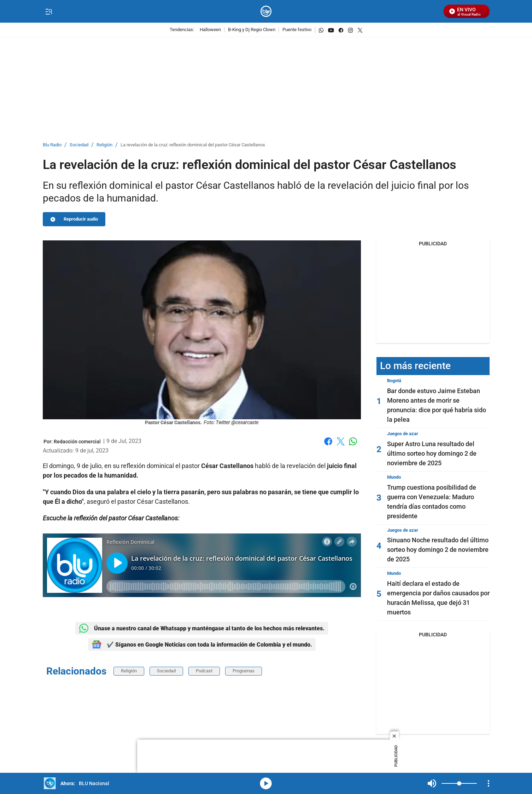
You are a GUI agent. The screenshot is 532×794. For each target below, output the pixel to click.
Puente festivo (297, 30)
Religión (104, 145)
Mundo (394, 477)
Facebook (328, 441)
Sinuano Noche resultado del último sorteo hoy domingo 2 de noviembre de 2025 (438, 550)
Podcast (204, 671)
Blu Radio (52, 145)
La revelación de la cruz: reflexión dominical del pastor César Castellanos (193, 145)
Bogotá (394, 381)
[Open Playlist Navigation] (489, 783)
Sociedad (79, 145)
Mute (432, 783)
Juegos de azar (403, 434)
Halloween (210, 30)
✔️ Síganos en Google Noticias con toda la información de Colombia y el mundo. (202, 644)
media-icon (266, 783)
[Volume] (459, 783)
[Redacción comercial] (77, 442)
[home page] (266, 11)
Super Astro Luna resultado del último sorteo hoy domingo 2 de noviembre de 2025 (432, 453)
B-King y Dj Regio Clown (252, 30)
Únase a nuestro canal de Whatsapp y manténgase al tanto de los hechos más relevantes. (202, 628)
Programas (244, 671)
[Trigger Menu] (49, 12)
